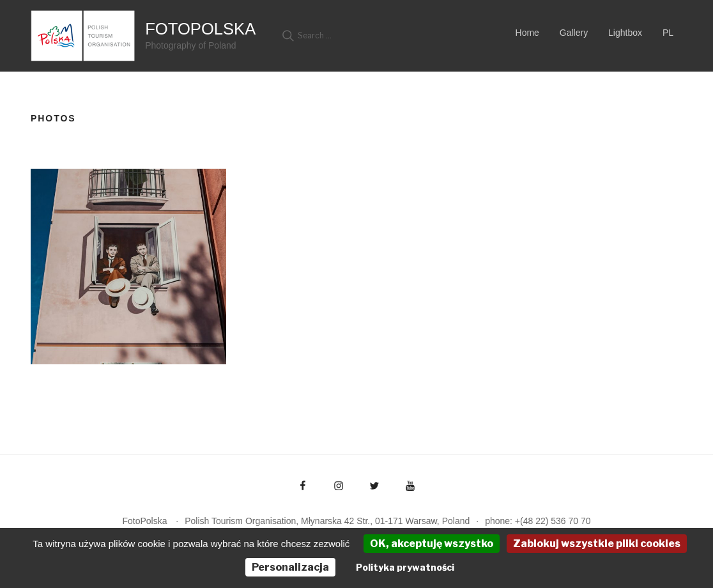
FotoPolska (200, 29)
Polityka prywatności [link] (405, 567)
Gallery (574, 33)
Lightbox (625, 33)
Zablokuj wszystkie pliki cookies (597, 544)
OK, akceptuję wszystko (432, 544)
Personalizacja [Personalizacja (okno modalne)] (290, 567)
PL (668, 33)
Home (527, 33)
